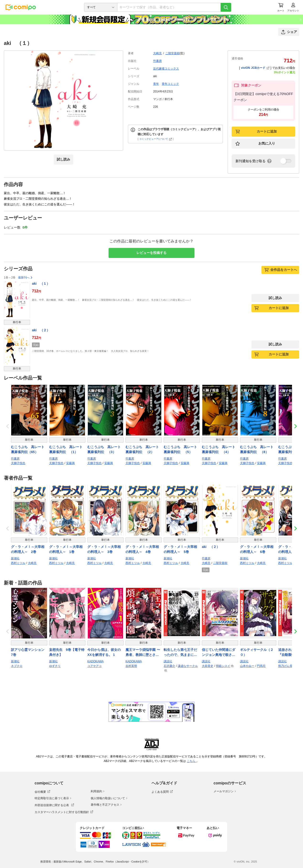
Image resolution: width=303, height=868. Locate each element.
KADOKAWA (95, 661)
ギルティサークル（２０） (257, 652)
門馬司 (261, 666)
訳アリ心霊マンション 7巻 (29, 652)
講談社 (168, 661)
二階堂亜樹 (172, 53)
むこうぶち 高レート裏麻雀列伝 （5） (180, 449)
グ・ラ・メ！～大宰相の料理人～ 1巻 (66, 549)
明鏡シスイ (223, 666)
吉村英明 (131, 666)
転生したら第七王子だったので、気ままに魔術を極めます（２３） (180, 653)
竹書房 (157, 61)
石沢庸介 (169, 666)
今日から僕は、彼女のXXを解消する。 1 (104, 652)
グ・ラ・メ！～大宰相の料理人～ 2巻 (28, 549)
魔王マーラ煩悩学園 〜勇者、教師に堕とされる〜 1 (143, 653)
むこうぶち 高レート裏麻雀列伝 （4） (219, 449)
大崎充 (157, 53)
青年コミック (170, 84)
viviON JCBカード (255, 68)
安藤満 (70, 463)
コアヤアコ (94, 666)
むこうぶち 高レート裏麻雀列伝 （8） (257, 449)
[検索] (226, 7)
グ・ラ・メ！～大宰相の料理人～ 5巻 (180, 549)
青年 (156, 84)
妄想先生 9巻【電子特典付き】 (67, 652)
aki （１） (41, 284)
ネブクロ (17, 666)
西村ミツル (18, 563)
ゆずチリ (55, 666)
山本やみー (247, 666)
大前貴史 (208, 666)
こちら (192, 761)
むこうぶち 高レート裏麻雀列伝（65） (28, 449)
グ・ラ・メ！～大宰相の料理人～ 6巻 (257, 549)
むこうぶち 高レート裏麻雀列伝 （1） (66, 449)
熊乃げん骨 (285, 666)
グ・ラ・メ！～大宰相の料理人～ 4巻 (142, 549)
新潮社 (15, 558)
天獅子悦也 (18, 463)
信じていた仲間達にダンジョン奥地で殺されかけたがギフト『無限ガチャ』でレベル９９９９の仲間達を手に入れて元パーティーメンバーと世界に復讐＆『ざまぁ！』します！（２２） (219, 653)
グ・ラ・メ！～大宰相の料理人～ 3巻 (104, 549)
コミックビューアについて (156, 139)
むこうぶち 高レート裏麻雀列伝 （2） (142, 449)
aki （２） (41, 330)
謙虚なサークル (188, 666)
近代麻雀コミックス (166, 69)
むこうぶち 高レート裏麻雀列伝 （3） (104, 449)
